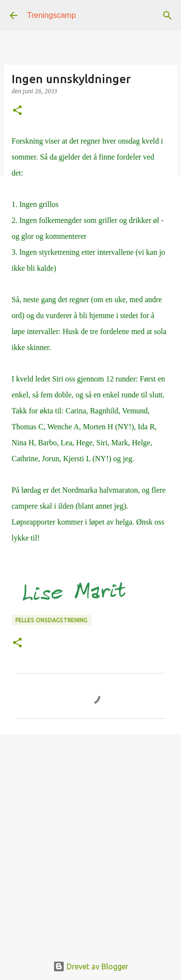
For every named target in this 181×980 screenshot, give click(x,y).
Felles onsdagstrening (51, 620)
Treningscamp (51, 15)
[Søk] (167, 15)
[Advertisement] (90, 840)
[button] (17, 111)
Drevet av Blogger (91, 966)
